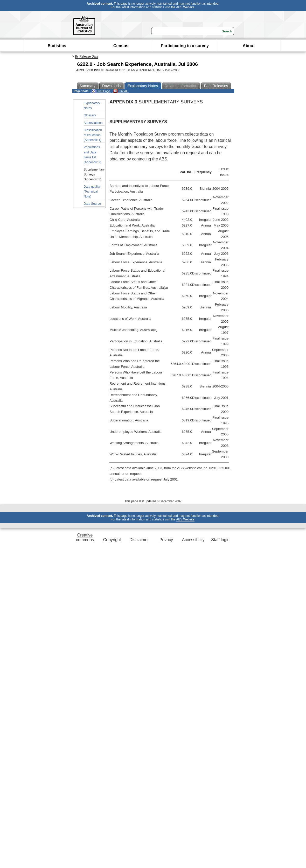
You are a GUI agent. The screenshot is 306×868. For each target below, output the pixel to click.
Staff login (220, 540)
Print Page (101, 91)
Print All (120, 91)
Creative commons (85, 537)
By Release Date (87, 57)
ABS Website (185, 7)
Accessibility (193, 540)
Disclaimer (139, 540)
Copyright (112, 540)
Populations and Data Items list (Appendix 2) (93, 155)
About (249, 46)
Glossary (90, 115)
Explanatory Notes (92, 106)
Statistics (57, 46)
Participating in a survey (185, 46)
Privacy (166, 540)
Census (121, 46)
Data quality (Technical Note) (92, 192)
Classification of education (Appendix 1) (93, 135)
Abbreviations (93, 123)
